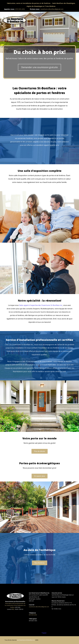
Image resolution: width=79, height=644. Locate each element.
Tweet (44, 633)
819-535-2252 (20, 9)
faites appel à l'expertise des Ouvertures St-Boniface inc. (41, 305)
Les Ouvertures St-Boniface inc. (26, 640)
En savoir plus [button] (40, 476)
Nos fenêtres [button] (40, 563)
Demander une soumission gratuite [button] (39, 67)
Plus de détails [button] (40, 451)
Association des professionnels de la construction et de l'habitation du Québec (15, 605)
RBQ (13, 609)
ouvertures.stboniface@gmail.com (52, 9)
